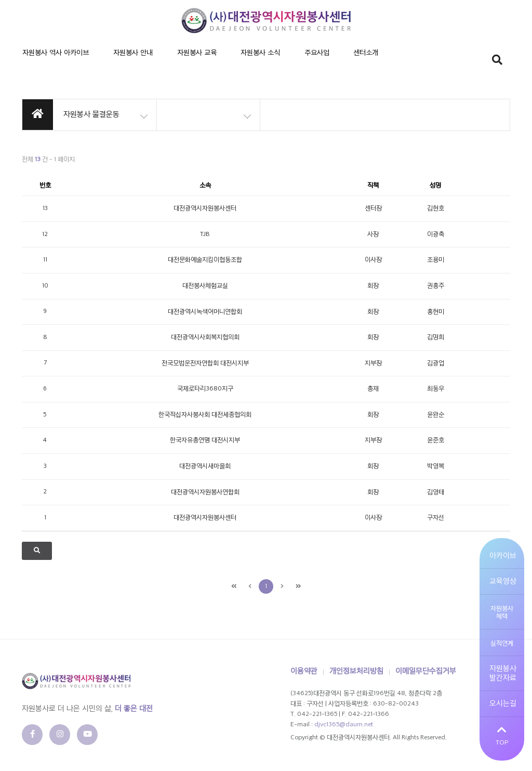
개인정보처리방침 (356, 671)
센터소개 (290, 62)
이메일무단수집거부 (426, 671)
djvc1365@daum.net (344, 725)
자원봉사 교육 (162, 62)
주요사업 (255, 62)
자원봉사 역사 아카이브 (49, 62)
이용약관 (304, 671)
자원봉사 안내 (112, 62)
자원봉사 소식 (212, 62)
